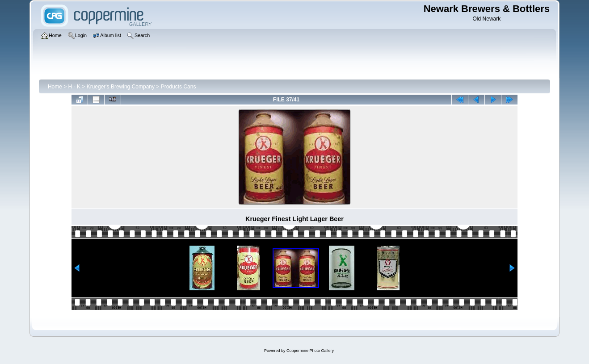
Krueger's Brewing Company (121, 87)
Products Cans (179, 87)
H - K (74, 87)
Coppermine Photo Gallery (310, 351)
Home (55, 87)
